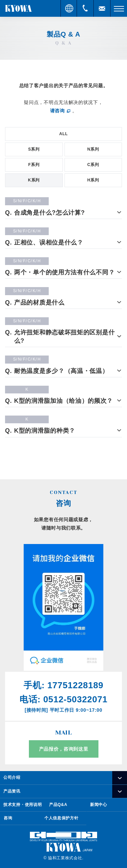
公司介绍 (12, 777)
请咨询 (57, 111)
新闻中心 (99, 805)
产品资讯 (12, 791)
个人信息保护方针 (61, 818)
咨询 (8, 818)
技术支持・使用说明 (23, 805)
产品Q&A (58, 805)
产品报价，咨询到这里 (64, 749)
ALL (63, 134)
